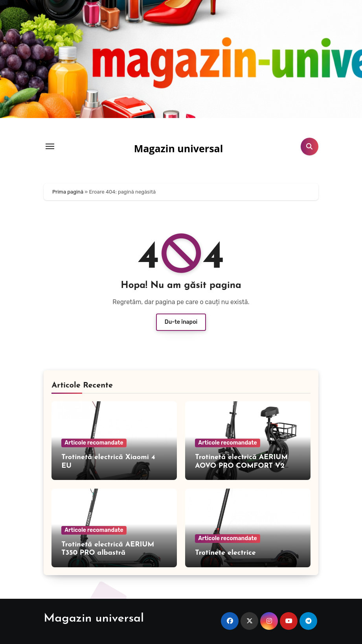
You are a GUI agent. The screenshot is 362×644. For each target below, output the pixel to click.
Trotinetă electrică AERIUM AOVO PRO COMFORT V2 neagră (241, 466)
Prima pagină (68, 192)
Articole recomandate (94, 443)
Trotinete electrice (225, 553)
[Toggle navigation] (50, 146)
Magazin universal (179, 148)
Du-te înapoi (181, 322)
